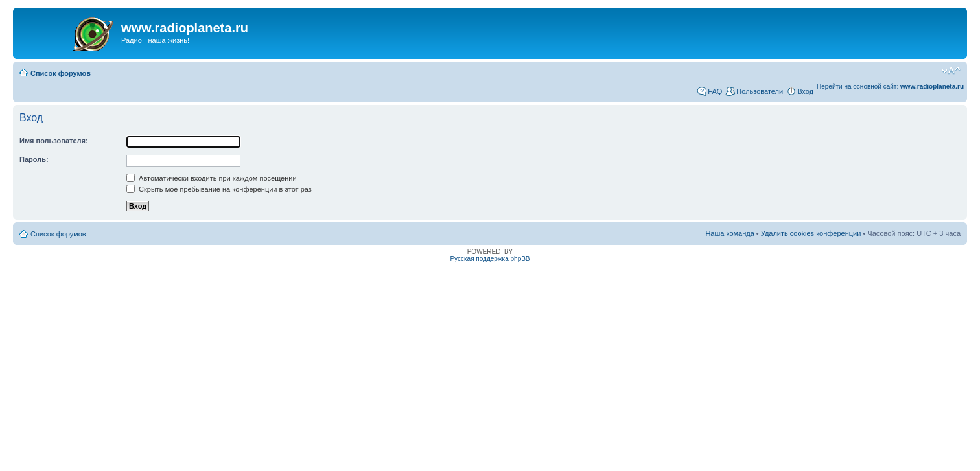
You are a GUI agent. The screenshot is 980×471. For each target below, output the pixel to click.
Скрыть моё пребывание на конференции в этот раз (219, 189)
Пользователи (760, 91)
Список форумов (61, 73)
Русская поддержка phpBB (490, 259)
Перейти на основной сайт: (890, 86)
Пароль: (34, 159)
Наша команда (729, 233)
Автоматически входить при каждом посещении (212, 178)
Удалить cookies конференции (811, 233)
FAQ (715, 91)
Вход (805, 91)
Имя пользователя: (54, 141)
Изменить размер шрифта (951, 71)
